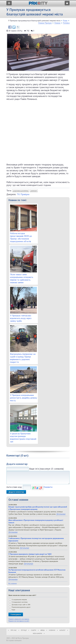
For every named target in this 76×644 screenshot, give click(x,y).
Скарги (34, 630)
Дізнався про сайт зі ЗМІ (20, 605)
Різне (65, 21)
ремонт (34, 191)
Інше (12, 610)
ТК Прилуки (23, 194)
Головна (66, 23)
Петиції (24, 630)
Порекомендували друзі (20, 607)
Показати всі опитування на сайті (19, 621)
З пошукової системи (18, 602)
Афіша (42, 630)
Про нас (14, 630)
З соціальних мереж (18, 599)
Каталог (62, 630)
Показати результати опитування (19, 619)
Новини (57, 23)
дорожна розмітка (21, 191)
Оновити (48, 487)
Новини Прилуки (45, 23)
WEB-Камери (37, 633)
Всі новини (13, 583)
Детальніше (61, 514)
